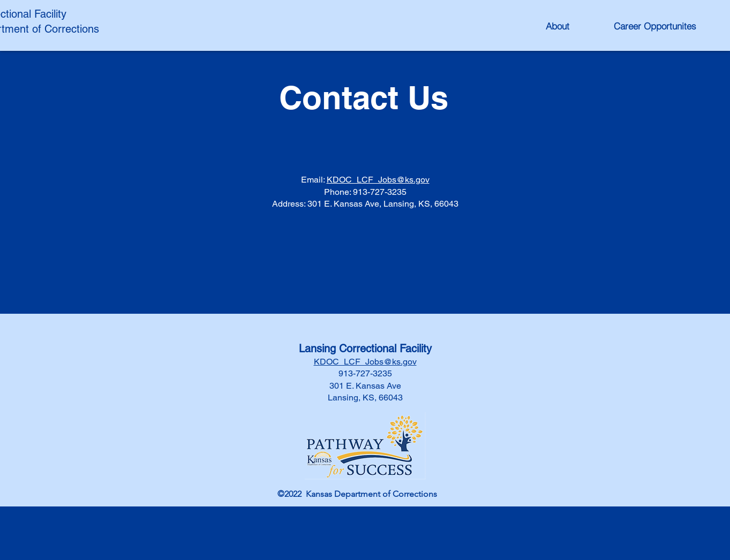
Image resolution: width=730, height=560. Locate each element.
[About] (558, 26)
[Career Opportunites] (655, 26)
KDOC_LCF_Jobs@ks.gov (378, 180)
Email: (314, 180)
